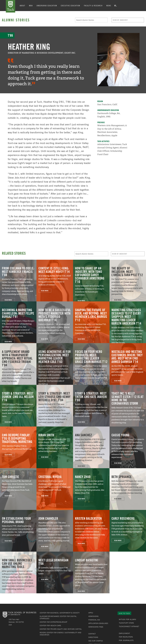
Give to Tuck (124, 613)
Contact (92, 634)
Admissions (93, 616)
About (22, 5)
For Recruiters (126, 637)
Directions (93, 637)
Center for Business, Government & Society (60, 613)
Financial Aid (94, 620)
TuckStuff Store (126, 623)
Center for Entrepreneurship (53, 622)
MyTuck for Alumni (127, 619)
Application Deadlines (98, 623)
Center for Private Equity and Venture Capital (61, 629)
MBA (31, 5)
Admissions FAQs (96, 627)
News (109, 5)
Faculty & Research (93, 5)
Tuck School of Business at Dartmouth (11, 6)
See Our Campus (96, 641)
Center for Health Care (50, 625)
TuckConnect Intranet (129, 626)
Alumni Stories (16, 20)
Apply (91, 613)
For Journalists (126, 640)
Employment (124, 633)
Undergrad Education (47, 5)
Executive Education (70, 5)
